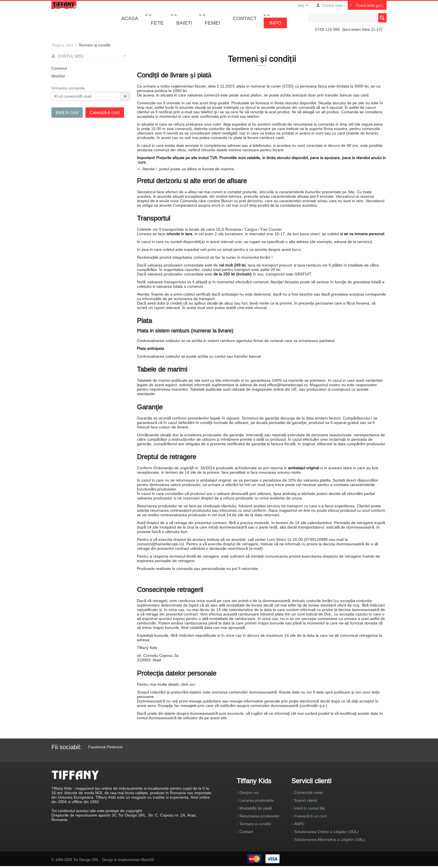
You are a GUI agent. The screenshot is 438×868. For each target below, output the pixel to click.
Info (275, 23)
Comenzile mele (308, 792)
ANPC (299, 824)
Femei (212, 23)
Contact (245, 18)
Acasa (130, 18)
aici (192, 684)
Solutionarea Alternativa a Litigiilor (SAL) (330, 839)
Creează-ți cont (105, 112)
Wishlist (58, 76)
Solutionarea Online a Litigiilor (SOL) (326, 832)
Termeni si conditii (255, 824)
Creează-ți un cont (310, 816)
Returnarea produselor (260, 816)
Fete (157, 23)
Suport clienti (306, 800)
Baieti (184, 23)
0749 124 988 (327, 29)
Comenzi (59, 68)
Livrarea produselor (257, 800)
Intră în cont (67, 112)
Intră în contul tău (310, 808)
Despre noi (249, 792)
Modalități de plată (255, 808)
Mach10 (147, 860)
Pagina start (63, 45)
